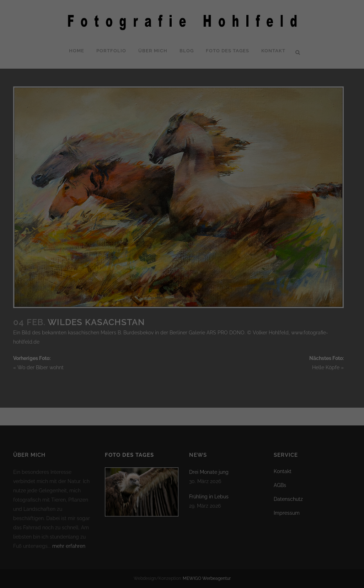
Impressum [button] (218, 194)
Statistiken (208, 54)
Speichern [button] (250, 136)
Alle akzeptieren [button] (114, 136)
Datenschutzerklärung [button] (185, 194)
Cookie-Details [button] (149, 194)
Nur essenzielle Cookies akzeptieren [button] (182, 157)
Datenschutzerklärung (76, 105)
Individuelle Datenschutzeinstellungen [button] (182, 178)
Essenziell (207, 18)
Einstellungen (101, 112)
